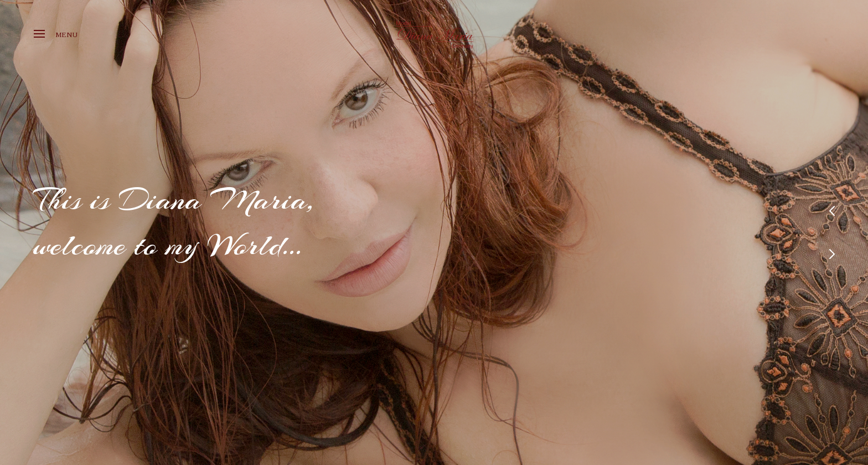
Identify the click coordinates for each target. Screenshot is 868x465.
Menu (56, 35)
